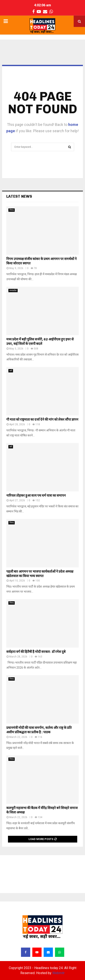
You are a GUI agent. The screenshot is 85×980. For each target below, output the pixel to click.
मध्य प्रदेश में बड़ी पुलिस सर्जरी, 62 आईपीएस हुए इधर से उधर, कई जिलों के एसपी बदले (40, 341)
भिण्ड (12, 210)
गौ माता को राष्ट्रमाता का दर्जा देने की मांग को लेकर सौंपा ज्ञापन (42, 419)
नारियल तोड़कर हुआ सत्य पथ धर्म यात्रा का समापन (36, 495)
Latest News (19, 196)
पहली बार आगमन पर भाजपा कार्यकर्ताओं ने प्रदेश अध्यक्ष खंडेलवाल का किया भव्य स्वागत (40, 574)
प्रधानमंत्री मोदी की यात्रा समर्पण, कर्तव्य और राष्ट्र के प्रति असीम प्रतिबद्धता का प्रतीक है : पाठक (39, 730)
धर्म (11, 371)
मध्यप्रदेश (13, 290)
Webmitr (58, 973)
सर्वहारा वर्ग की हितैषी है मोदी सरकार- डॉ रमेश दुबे (36, 652)
